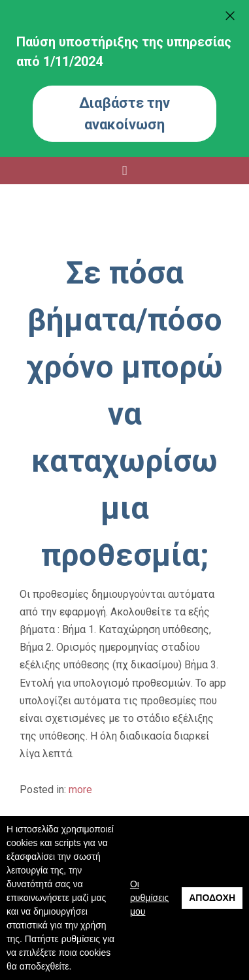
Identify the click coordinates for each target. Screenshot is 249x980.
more (80, 790)
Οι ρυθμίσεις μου (149, 898)
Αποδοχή (212, 898)
